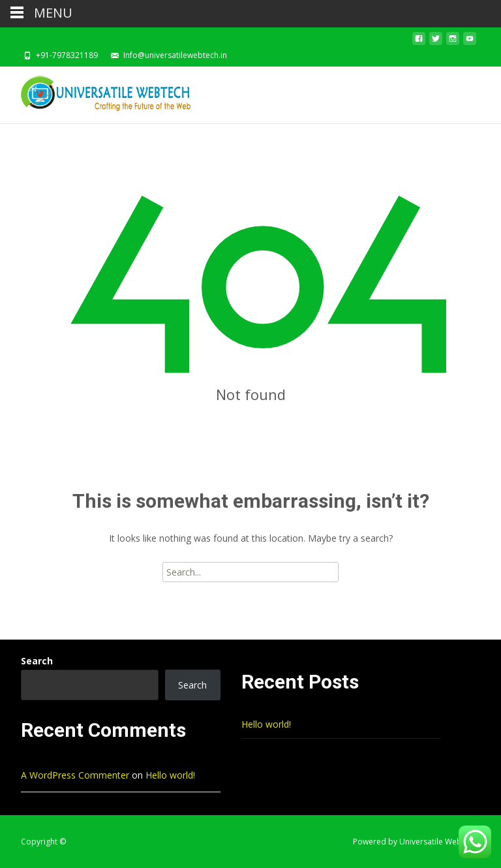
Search (37, 661)
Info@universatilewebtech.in (175, 55)
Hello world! (266, 724)
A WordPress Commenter (75, 775)
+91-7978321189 (67, 55)
